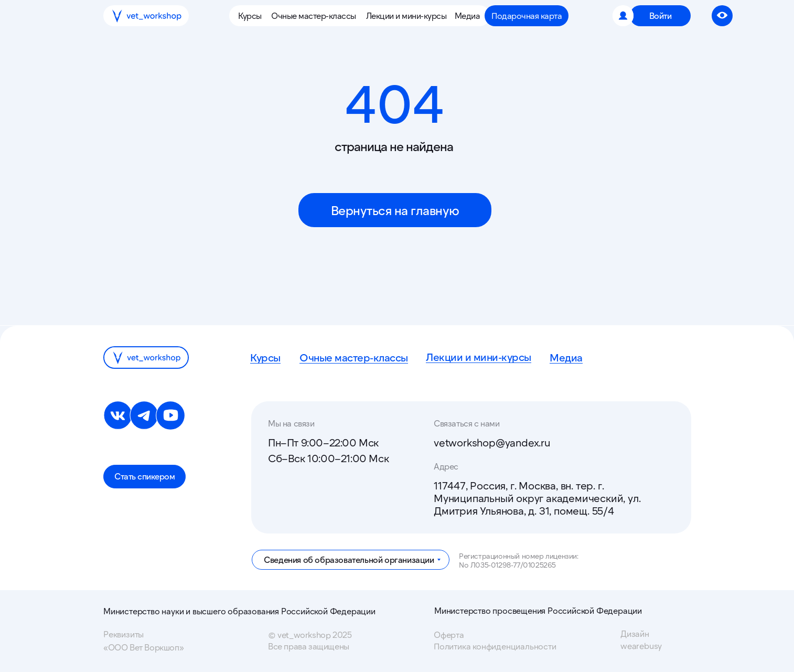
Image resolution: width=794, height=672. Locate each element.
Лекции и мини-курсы (479, 357)
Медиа (566, 357)
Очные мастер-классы (354, 357)
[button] (252, 16)
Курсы (265, 357)
